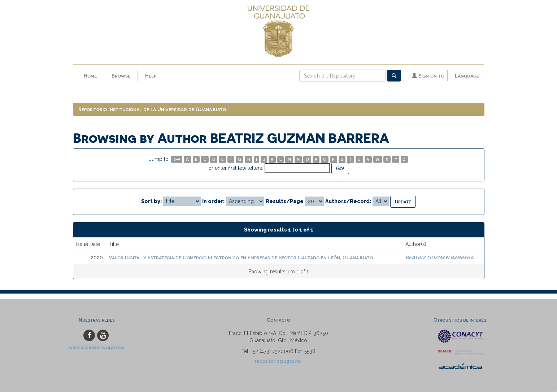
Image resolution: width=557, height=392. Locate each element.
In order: (213, 201)
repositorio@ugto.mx (278, 361)
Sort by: (151, 201)
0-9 (177, 159)
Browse (121, 76)
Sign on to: (429, 76)
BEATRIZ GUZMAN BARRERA (439, 257)
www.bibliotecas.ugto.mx (97, 347)
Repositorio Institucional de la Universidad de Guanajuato (152, 109)
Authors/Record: (348, 201)
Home (90, 76)
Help (151, 76)
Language (467, 76)
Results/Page (285, 201)
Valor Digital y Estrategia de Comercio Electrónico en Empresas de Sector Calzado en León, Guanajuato (241, 257)
